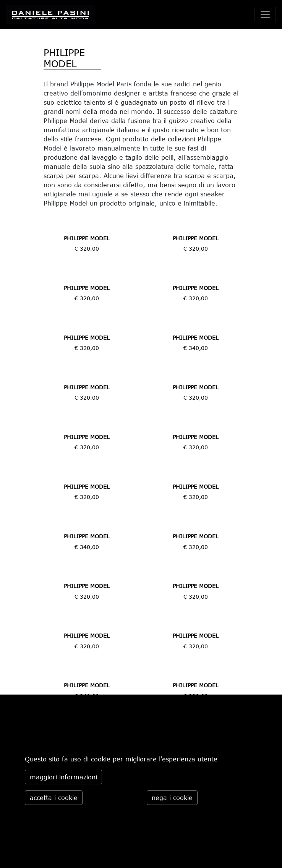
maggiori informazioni (63, 777)
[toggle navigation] (265, 15)
